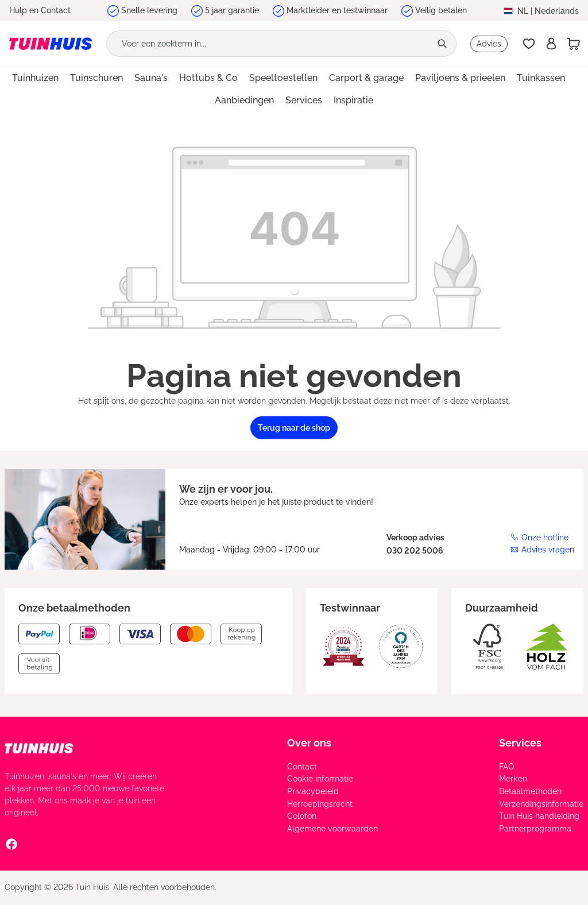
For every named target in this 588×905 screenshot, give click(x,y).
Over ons (309, 743)
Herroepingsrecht (320, 804)
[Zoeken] (444, 44)
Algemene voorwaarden (332, 829)
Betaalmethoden (530, 791)
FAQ (506, 767)
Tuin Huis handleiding (539, 816)
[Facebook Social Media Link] (11, 844)
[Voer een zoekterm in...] (269, 44)
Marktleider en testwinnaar (337, 10)
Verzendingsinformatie (541, 804)
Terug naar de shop (294, 428)
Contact (302, 767)
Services (520, 743)
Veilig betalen (441, 10)
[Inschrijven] (551, 44)
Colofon (302, 816)
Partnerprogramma (535, 829)
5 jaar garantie (232, 10)
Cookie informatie (320, 779)
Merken (513, 779)
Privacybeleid (313, 791)
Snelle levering (149, 10)
